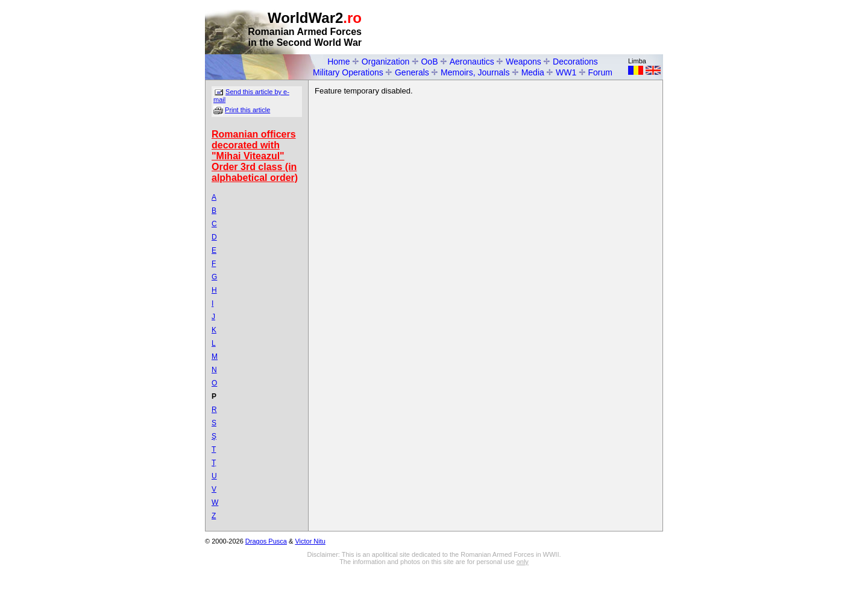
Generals (412, 72)
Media (533, 72)
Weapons (524, 62)
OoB (429, 62)
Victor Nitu (310, 541)
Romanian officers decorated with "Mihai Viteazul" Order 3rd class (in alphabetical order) (255, 156)
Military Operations (348, 72)
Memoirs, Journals (475, 72)
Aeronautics (472, 62)
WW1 (566, 72)
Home (338, 62)
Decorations (575, 62)
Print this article (247, 110)
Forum (600, 72)
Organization (385, 62)
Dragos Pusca (266, 541)
